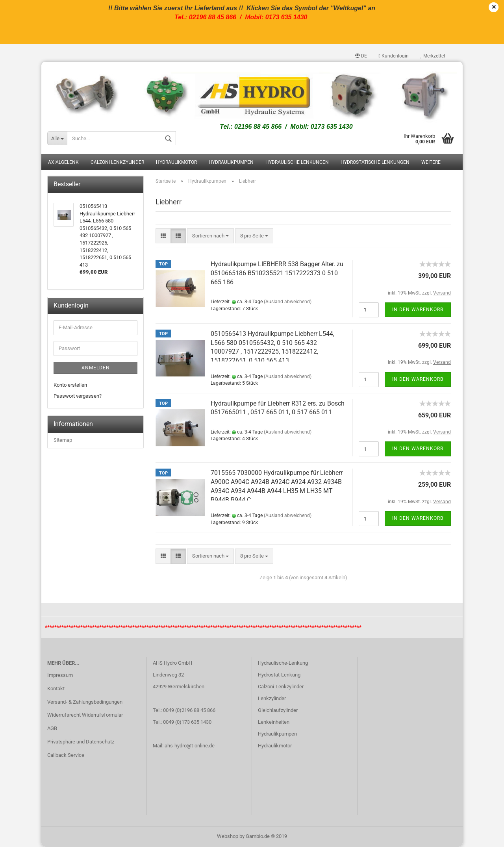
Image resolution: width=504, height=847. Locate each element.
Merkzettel (433, 56)
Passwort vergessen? (78, 396)
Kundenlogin (394, 56)
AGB (52, 729)
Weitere (431, 163)
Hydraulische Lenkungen (297, 163)
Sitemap (63, 440)
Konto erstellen (70, 385)
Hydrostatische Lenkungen (375, 163)
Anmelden (96, 368)
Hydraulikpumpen (231, 163)
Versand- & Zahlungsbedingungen (85, 702)
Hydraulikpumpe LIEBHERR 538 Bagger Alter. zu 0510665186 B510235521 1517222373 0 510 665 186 (277, 273)
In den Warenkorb (418, 310)
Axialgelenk (63, 163)
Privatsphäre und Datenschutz (81, 742)
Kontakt (56, 689)
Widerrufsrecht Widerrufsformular (85, 715)
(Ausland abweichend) (288, 302)
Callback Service (66, 755)
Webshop (228, 837)
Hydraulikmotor (176, 163)
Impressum (60, 675)
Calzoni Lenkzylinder (117, 163)
